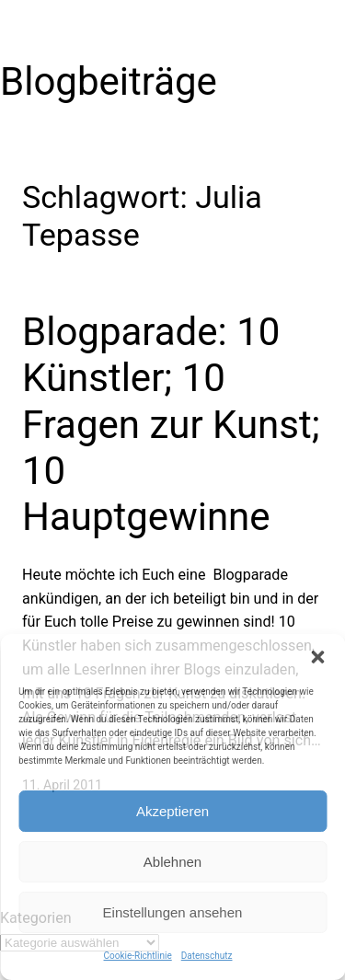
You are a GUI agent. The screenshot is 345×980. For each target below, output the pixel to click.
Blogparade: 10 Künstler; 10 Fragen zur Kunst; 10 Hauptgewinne (171, 425)
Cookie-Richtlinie (138, 956)
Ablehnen (172, 862)
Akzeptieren (172, 811)
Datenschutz (207, 956)
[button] (317, 657)
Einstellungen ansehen (173, 912)
